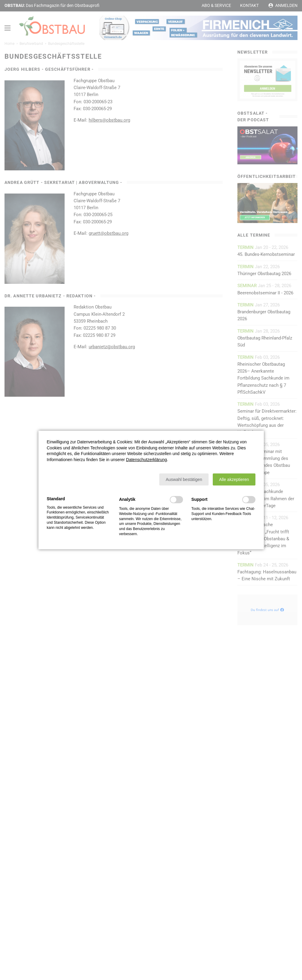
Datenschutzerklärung (146, 460)
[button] (184, 479)
